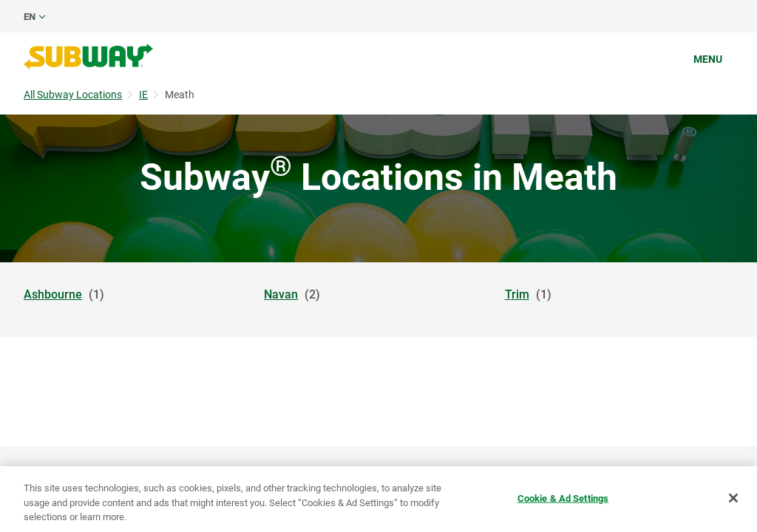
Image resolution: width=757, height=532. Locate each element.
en (30, 17)
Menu (708, 59)
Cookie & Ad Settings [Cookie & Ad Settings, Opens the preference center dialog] (563, 498)
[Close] (733, 498)
